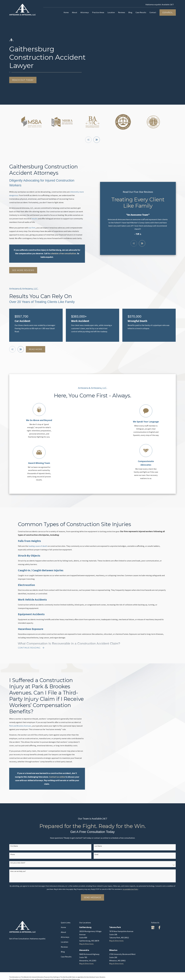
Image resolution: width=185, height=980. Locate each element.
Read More (36, 349)
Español (168, 13)
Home (63, 927)
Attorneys (65, 937)
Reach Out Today (23, 80)
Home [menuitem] (66, 12)
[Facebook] (159, 928)
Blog (63, 952)
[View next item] (97, 140)
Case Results (66, 957)
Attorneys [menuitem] (85, 12)
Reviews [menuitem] (122, 12)
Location (65, 942)
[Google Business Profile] (153, 928)
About (63, 932)
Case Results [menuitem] (141, 12)
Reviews (64, 947)
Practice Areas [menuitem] (98, 12)
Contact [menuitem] (153, 12)
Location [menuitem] (111, 12)
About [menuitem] (75, 12)
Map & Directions (86, 944)
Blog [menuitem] (130, 12)
